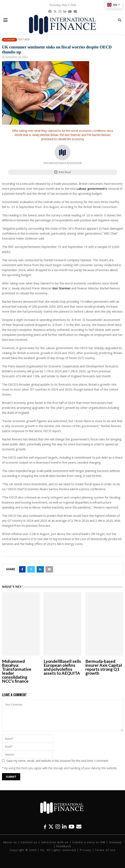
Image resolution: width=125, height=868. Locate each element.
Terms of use (105, 850)
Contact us (29, 842)
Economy (10, 40)
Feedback (64, 846)
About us (10, 842)
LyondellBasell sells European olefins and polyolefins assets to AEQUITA (62, 667)
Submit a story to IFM (89, 842)
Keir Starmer (62, 288)
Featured (24, 39)
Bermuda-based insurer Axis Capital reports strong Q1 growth (104, 667)
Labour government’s (92, 189)
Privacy (86, 850)
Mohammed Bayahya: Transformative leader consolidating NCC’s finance (17, 671)
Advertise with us (55, 842)
